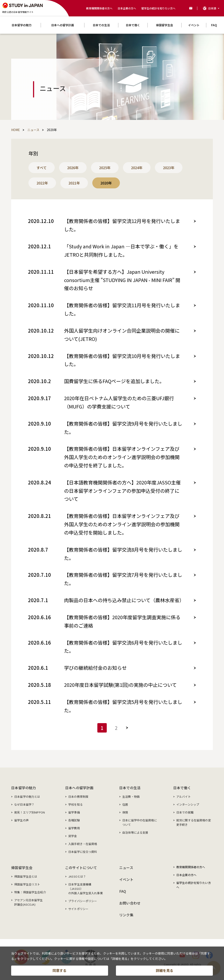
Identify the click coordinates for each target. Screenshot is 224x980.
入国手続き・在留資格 (83, 844)
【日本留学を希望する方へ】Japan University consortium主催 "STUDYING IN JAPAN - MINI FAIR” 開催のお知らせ (122, 280)
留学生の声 (21, 820)
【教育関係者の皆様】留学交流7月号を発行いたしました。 (123, 579)
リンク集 (126, 915)
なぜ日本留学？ (24, 804)
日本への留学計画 (79, 788)
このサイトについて (81, 868)
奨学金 (73, 836)
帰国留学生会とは (26, 876)
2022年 (42, 183)
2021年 (74, 183)
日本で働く (182, 788)
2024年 (137, 168)
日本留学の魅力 (24, 788)
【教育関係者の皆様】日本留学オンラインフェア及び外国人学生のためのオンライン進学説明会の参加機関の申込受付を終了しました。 (122, 457)
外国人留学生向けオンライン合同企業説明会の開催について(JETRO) (122, 335)
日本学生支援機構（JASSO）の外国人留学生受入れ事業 (86, 889)
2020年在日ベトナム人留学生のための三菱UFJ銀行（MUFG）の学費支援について (119, 402)
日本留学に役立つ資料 (83, 852)
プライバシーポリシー (83, 901)
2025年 (105, 168)
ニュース (126, 868)
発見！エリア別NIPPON (30, 812)
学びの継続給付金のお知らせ (95, 668)
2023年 (169, 168)
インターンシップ (188, 804)
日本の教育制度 (78, 797)
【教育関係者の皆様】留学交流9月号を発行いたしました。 (123, 428)
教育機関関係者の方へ (99, 8)
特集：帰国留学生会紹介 (30, 892)
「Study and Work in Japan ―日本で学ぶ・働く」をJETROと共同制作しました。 (121, 250)
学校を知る (75, 804)
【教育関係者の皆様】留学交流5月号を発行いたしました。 (123, 706)
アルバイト (184, 797)
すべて (42, 168)
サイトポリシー (78, 909)
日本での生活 (130, 788)
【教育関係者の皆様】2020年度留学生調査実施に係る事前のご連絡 (122, 621)
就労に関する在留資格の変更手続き (194, 822)
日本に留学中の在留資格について (140, 822)
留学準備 (74, 812)
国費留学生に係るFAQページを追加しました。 (114, 381)
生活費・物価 (131, 797)
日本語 (212, 8)
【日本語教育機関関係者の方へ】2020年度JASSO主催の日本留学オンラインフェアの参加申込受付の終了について (122, 491)
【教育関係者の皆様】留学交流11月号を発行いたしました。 (122, 309)
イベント (126, 879)
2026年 (73, 168)
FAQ (123, 891)
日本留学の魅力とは (27, 797)
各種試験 (74, 820)
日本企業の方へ (127, 8)
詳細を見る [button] (164, 970)
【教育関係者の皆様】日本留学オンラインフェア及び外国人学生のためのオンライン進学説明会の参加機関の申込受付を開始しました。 (122, 524)
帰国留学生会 (22, 868)
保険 (125, 812)
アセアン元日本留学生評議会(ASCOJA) (28, 902)
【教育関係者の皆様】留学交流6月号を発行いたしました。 (123, 647)
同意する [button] (59, 970)
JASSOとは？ (77, 876)
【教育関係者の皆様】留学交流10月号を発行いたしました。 (122, 360)
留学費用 (74, 828)
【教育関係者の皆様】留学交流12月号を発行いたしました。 (122, 225)
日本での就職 (185, 812)
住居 (125, 804)
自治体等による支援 (135, 832)
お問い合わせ (130, 903)
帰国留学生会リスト (27, 884)
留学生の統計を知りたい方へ (158, 8)
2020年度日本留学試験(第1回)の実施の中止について (120, 685)
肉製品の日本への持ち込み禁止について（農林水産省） (124, 600)
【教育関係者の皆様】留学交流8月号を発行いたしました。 (123, 554)
